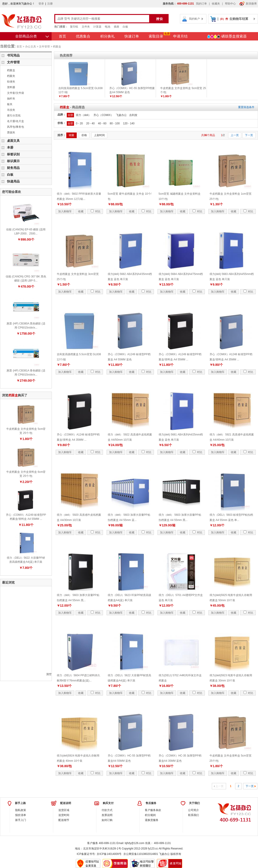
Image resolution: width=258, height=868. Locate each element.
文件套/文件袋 (16, 93)
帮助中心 (230, 4)
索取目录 (156, 36)
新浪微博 (248, 4)
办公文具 (31, 47)
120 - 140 (129, 123)
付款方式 (107, 810)
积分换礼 (107, 36)
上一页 (235, 135)
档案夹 (11, 76)
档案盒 (57, 47)
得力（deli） (83, 115)
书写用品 (13, 55)
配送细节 (64, 820)
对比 (96, 211)
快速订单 (132, 36)
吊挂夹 (11, 110)
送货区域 (64, 810)
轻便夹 (11, 82)
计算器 (97, 27)
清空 (49, 674)
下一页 (249, 135)
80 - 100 (115, 123)
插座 (117, 27)
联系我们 (193, 815)
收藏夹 (216, 4)
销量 (72, 135)
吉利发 (133, 115)
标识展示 (13, 161)
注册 (50, 4)
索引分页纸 (14, 116)
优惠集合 (83, 36)
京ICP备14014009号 (109, 854)
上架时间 (99, 135)
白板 (125, 27)
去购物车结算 (239, 19)
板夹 (10, 104)
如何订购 (107, 820)
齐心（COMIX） (103, 115)
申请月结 (180, 36)
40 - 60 (102, 123)
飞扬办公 (121, 115)
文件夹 (86, 27)
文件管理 (44, 47)
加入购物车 (65, 211)
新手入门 (21, 820)
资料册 (11, 87)
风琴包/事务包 (16, 127)
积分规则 (150, 815)
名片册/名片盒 (16, 121)
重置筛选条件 (246, 107)
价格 (84, 135)
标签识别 (13, 154)
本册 (10, 147)
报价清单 (21, 815)
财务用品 (13, 168)
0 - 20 (79, 123)
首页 (62, 36)
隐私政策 (21, 810)
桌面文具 (13, 141)
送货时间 (64, 815)
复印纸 (74, 27)
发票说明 (107, 815)
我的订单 (201, 4)
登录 (41, 4)
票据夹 (11, 132)
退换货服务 (152, 820)
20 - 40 (90, 123)
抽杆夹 (11, 99)
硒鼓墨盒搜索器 (227, 37)
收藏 (81, 211)
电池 (107, 27)
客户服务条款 (153, 810)
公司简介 (193, 810)
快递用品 (13, 181)
